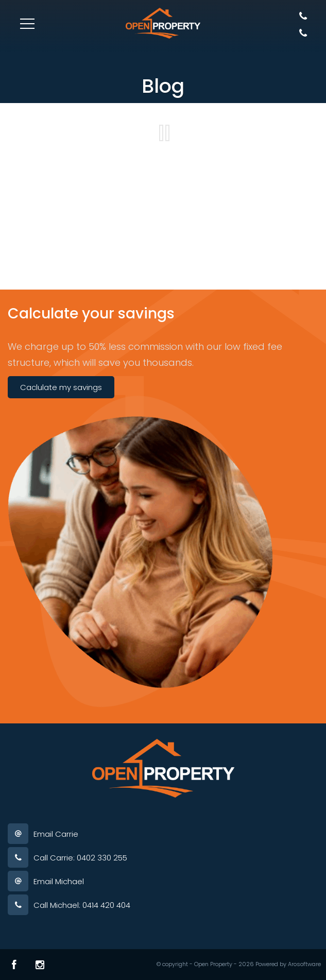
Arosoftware (304, 964)
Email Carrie (56, 834)
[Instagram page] (40, 965)
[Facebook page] (14, 965)
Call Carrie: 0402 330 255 (80, 858)
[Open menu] (27, 24)
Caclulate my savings (61, 387)
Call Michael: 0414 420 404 (82, 905)
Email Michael (59, 881)
